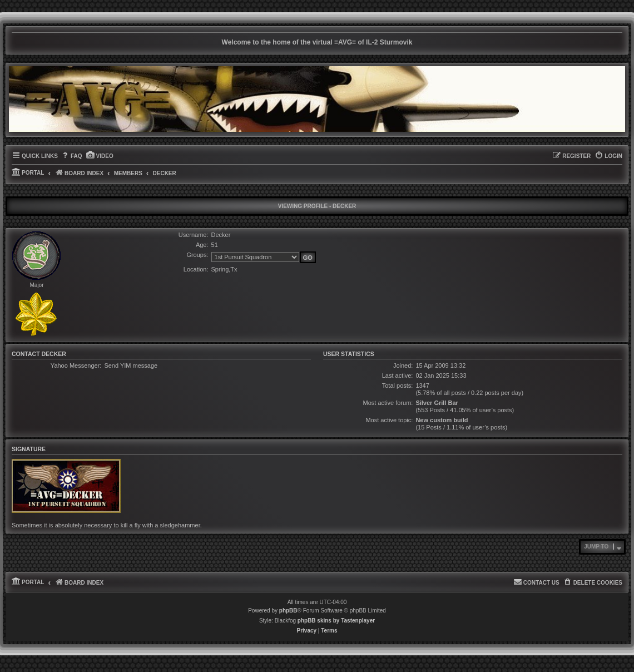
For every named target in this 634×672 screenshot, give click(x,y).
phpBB (288, 611)
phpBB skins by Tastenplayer (336, 621)
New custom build (442, 420)
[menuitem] (71, 156)
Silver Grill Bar (437, 403)
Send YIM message (131, 365)
